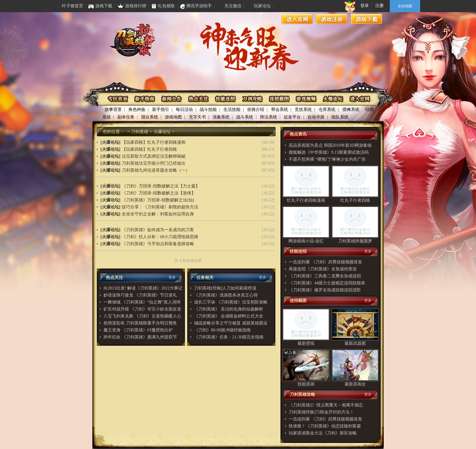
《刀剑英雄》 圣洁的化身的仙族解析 (229, 309)
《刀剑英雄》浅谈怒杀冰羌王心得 (226, 295)
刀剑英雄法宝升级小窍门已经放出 (154, 163)
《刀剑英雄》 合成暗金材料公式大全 (229, 316)
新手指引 (161, 110)
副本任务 (126, 117)
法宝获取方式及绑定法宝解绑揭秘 (154, 156)
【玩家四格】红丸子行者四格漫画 (154, 142)
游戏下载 (366, 19)
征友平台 (292, 117)
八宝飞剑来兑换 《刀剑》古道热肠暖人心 (142, 316)
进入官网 (297, 19)
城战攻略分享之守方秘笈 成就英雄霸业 (231, 323)
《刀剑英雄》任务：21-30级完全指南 (229, 337)
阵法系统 (269, 117)
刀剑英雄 (140, 132)
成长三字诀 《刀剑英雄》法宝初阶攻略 (231, 302)
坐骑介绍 (256, 110)
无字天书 (197, 117)
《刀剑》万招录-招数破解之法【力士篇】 (161, 186)
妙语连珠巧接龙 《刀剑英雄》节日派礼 (140, 295)
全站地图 (405, 6)
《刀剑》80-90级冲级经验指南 (222, 330)
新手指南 (145, 99)
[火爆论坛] (110, 142)
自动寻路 (316, 117)
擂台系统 (150, 117)
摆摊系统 (351, 110)
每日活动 (184, 110)
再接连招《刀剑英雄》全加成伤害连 (323, 269)
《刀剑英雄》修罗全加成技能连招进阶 (325, 290)
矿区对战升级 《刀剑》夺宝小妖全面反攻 (142, 309)
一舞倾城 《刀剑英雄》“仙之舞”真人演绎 (142, 302)
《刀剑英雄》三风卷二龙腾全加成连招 (325, 276)
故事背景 (113, 110)
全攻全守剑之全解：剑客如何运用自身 (158, 214)
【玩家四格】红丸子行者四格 (149, 149)
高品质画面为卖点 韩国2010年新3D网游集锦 (330, 145)
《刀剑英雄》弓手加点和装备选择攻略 (158, 244)
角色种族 (137, 110)
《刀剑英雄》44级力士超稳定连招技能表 (327, 283)
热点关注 (199, 99)
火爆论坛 (332, 99)
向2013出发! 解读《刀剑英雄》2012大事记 (143, 288)
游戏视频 (306, 99)
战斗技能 (208, 110)
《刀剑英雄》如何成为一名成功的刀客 (158, 230)
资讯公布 (172, 99)
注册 (379, 6)
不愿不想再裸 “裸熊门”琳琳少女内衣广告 (327, 159)
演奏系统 (221, 117)
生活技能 (232, 110)
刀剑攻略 (252, 99)
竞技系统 (303, 110)
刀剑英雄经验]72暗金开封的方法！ (321, 412)
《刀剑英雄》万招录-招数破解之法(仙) (158, 200)
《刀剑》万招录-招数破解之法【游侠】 (159, 193)
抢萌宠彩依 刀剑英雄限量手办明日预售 (140, 323)
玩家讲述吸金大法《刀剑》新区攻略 (323, 433)
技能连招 (225, 99)
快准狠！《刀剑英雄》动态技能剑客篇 (325, 426)
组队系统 (340, 117)
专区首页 (119, 99)
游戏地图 (173, 117)
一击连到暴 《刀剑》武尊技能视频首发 (325, 262)
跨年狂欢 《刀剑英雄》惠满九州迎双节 (140, 337)
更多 (172, 277)
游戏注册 (332, 19)
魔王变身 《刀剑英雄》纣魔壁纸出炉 (138, 330)
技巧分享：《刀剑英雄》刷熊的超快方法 (160, 207)
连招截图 (279, 99)
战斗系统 (245, 117)
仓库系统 (327, 110)
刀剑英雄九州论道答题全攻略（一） (156, 170)
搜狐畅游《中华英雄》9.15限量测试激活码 (329, 152)
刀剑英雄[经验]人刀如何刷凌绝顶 (225, 288)
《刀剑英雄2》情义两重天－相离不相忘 (326, 405)
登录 (365, 6)
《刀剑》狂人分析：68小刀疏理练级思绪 (160, 237)
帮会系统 (280, 110)
